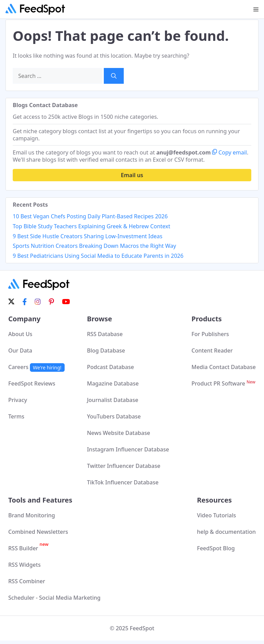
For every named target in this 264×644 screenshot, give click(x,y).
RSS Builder (28, 548)
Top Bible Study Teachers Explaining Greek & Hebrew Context (91, 226)
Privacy (18, 400)
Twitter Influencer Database (124, 466)
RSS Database (105, 334)
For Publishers (210, 334)
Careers (36, 367)
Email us (132, 175)
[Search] (114, 76)
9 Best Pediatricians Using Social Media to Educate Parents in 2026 (98, 256)
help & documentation (226, 532)
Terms (16, 416)
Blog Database (106, 350)
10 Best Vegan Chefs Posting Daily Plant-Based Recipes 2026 (90, 216)
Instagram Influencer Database (128, 449)
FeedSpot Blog (216, 548)
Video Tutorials (217, 515)
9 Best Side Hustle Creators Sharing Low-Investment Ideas (87, 236)
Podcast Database (111, 367)
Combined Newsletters (38, 532)
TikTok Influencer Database (123, 482)
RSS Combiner (27, 581)
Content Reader (212, 350)
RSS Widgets (24, 565)
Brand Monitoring (32, 515)
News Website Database (119, 433)
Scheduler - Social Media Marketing (54, 598)
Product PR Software (223, 383)
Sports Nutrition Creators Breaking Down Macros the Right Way (94, 246)
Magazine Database (113, 383)
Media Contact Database (224, 367)
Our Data (20, 350)
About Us (20, 334)
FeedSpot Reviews (32, 383)
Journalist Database (113, 400)
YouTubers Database (114, 416)
